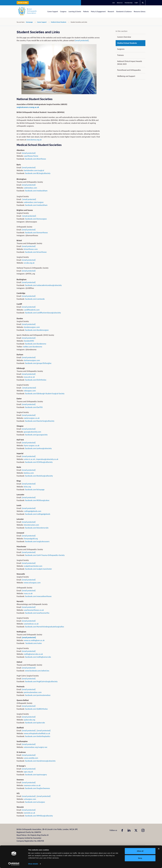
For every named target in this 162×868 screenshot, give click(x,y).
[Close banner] (159, 849)
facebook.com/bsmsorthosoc (37, 233)
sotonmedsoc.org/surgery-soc (36, 747)
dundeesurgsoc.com (32, 327)
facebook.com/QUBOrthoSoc (36, 709)
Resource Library (140, 12)
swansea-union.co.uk (32, 785)
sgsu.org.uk (28, 772)
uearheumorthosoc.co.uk (34, 610)
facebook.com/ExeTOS (34, 407)
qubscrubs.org (30, 720)
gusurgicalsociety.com (33, 432)
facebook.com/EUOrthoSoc (36, 380)
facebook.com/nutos (34, 643)
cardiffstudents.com (32, 310)
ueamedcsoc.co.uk (31, 624)
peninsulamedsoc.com (33, 692)
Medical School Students (59, 22)
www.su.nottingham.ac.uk (34, 640)
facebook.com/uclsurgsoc (35, 802)
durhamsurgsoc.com (32, 360)
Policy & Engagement (98, 12)
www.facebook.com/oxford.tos (37, 671)
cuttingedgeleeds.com (33, 511)
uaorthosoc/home (31, 156)
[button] (143, 3)
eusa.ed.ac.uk (29, 377)
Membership (129, 3)
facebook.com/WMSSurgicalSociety (39, 816)
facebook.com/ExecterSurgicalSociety (40, 421)
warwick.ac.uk (30, 813)
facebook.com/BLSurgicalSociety (38, 173)
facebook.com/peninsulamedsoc (38, 695)
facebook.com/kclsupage (35, 490)
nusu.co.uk (28, 593)
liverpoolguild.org (31, 539)
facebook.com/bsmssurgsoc (36, 219)
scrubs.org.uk (29, 263)
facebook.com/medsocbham (36, 191)
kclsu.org (28, 487)
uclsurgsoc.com (30, 799)
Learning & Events (75, 12)
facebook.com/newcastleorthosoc (38, 596)
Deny (140, 858)
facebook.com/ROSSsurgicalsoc (37, 500)
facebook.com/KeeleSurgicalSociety (39, 476)
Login (136, 3)
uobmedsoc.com (31, 188)
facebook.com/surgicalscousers (37, 541)
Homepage (29, 22)
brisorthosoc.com (31, 249)
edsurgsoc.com (30, 391)
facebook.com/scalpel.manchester (39, 569)
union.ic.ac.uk (29, 459)
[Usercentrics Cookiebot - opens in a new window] (14, 864)
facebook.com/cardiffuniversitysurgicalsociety (43, 313)
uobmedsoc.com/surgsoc (34, 202)
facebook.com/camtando (35, 299)
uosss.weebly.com (31, 758)
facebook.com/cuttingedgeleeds (38, 514)
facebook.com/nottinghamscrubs (38, 657)
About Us (120, 3)
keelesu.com (29, 473)
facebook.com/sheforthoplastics (38, 736)
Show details (33, 864)
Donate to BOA (23, 3)
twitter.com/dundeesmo (33, 347)
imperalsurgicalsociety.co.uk (47, 459)
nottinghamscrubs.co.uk (33, 654)
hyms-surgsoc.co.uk (32, 446)
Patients (86, 12)
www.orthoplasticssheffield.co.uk (37, 733)
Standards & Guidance (124, 12)
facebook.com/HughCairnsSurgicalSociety (41, 682)
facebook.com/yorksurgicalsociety (38, 448)
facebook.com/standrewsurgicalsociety (40, 761)
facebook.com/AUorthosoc (36, 159)
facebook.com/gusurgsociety (36, 435)
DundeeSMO (29, 341)
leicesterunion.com (32, 525)
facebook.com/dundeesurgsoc (37, 330)
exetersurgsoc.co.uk (32, 418)
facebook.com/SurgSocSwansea (37, 788)
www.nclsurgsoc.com (32, 583)
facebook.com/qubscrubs (35, 723)
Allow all (140, 851)
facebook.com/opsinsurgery (36, 775)
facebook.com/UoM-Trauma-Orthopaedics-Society (45, 555)
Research (111, 12)
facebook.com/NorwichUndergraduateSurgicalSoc (45, 627)
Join (114, 3)
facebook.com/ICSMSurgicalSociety (39, 462)
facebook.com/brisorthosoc (36, 252)
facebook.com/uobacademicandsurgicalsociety (43, 285)
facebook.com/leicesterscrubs (37, 528)
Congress (63, 12)
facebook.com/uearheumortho (37, 613)
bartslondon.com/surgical (34, 170)
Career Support (53, 12)
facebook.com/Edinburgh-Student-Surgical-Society (45, 394)
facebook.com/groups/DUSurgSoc (38, 363)
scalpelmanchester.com (33, 566)
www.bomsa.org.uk (34, 140)
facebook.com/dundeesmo (36, 344)
